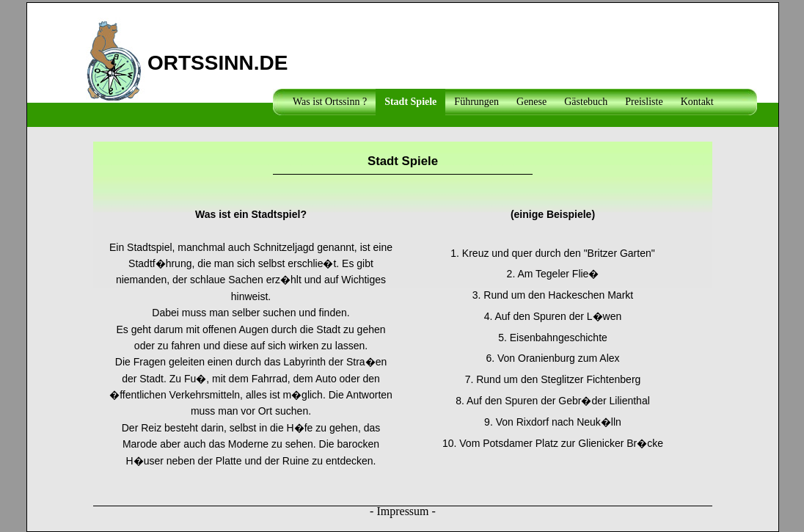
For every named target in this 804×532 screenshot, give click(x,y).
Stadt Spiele (410, 102)
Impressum (402, 511)
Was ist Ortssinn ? (330, 102)
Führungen (476, 102)
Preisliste (644, 102)
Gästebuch (586, 102)
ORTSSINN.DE (218, 60)
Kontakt (697, 102)
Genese (531, 102)
